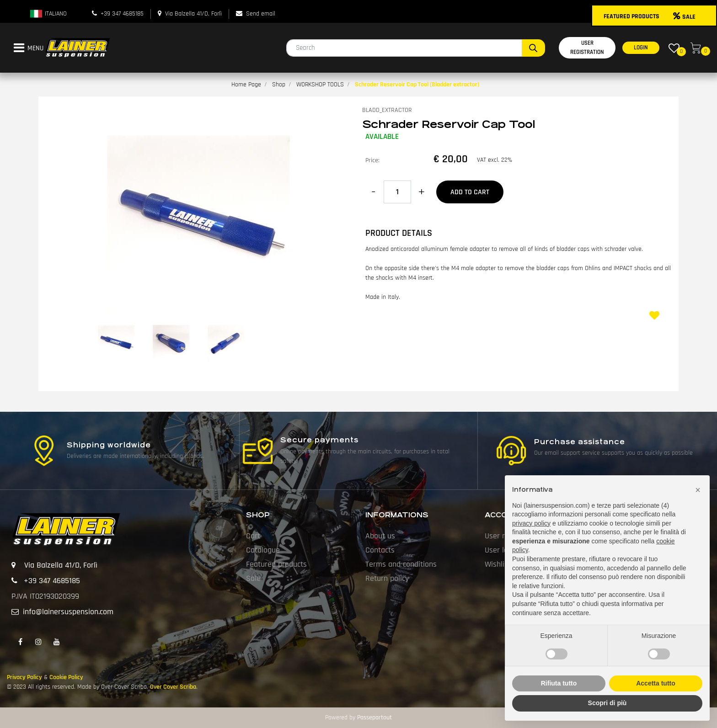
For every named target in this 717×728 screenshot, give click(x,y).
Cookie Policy (66, 677)
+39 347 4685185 (122, 14)
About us (380, 536)
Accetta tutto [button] (656, 683)
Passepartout (375, 717)
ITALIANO (48, 14)
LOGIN (641, 48)
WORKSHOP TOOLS (320, 85)
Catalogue (263, 550)
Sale (253, 578)
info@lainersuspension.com (68, 612)
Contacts (380, 550)
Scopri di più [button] (607, 703)
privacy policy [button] (531, 523)
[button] (533, 48)
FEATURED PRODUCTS (631, 16)
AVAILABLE (382, 137)
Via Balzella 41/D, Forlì (193, 14)
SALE (684, 17)
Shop (279, 85)
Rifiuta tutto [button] (559, 683)
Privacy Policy (24, 677)
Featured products (276, 564)
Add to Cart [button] (470, 192)
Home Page (246, 85)
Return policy (387, 578)
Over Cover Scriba (173, 687)
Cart (253, 536)
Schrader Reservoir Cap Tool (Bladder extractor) (417, 85)
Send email (261, 14)
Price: (372, 160)
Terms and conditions (401, 564)
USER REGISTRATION (587, 48)
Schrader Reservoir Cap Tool (449, 124)
